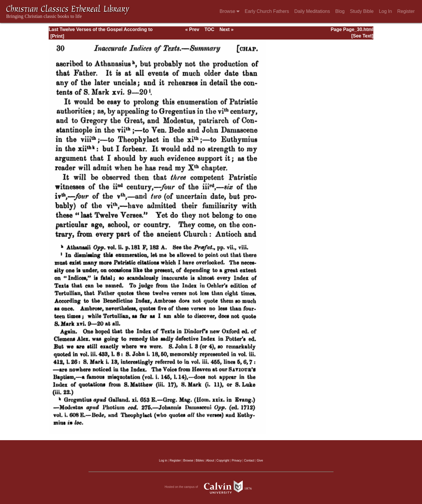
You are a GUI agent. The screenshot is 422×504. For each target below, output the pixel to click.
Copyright (223, 461)
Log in (163, 461)
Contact (249, 461)
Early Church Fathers (267, 11)
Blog (340, 11)
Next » (227, 29)
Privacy (237, 461)
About (210, 461)
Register (406, 11)
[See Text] (362, 36)
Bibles (200, 461)
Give (260, 461)
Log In (385, 11)
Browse (229, 11)
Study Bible (362, 11)
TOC (209, 29)
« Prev (192, 29)
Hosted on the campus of (211, 487)
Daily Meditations (312, 11)
